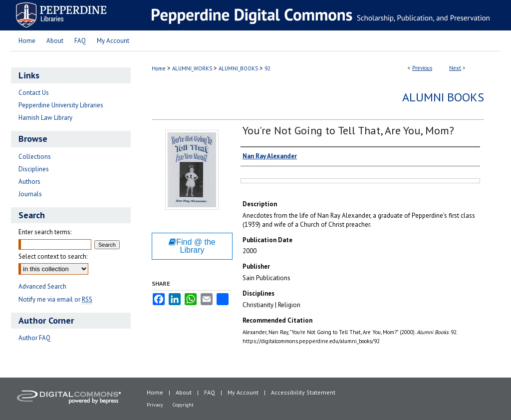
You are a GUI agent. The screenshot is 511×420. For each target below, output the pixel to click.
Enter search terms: (45, 232)
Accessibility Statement (303, 392)
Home (159, 68)
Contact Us (34, 93)
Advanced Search (42, 286)
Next (455, 68)
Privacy (155, 405)
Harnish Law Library (45, 118)
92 (267, 68)
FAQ (210, 392)
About (184, 392)
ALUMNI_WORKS (192, 68)
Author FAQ (34, 338)
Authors (29, 182)
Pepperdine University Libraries (61, 105)
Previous (422, 68)
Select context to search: (53, 256)
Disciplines (34, 169)
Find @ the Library (192, 246)
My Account (243, 392)
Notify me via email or (55, 299)
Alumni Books (443, 97)
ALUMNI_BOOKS (238, 68)
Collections (35, 157)
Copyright (183, 405)
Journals (30, 194)
